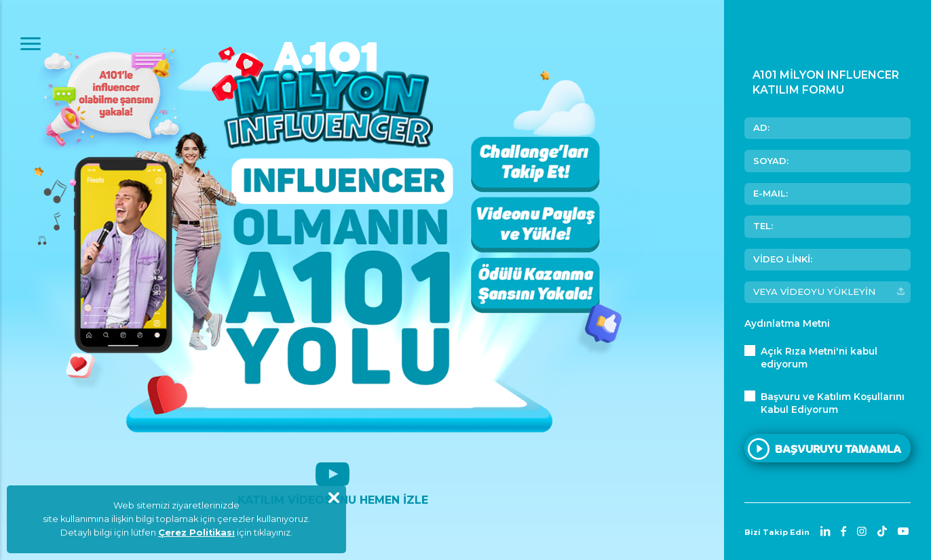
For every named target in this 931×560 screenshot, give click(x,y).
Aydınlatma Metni (787, 323)
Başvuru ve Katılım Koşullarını (833, 397)
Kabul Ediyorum (833, 403)
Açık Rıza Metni (798, 351)
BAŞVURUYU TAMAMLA (838, 447)
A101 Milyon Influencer (332, 95)
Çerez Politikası (196, 533)
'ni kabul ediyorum (819, 357)
